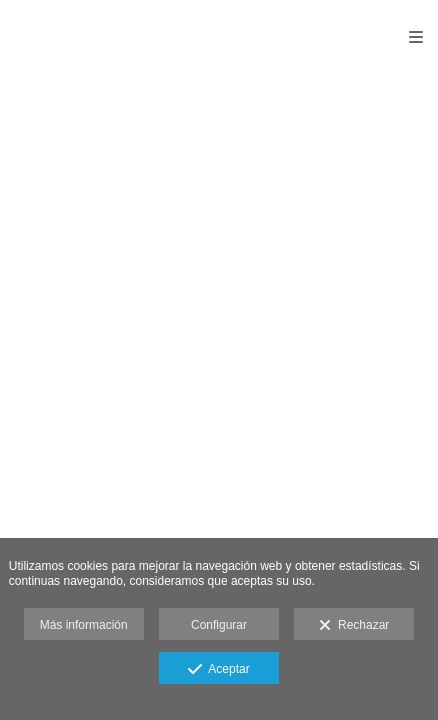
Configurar (219, 625)
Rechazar (354, 626)
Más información (84, 625)
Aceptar (218, 670)
